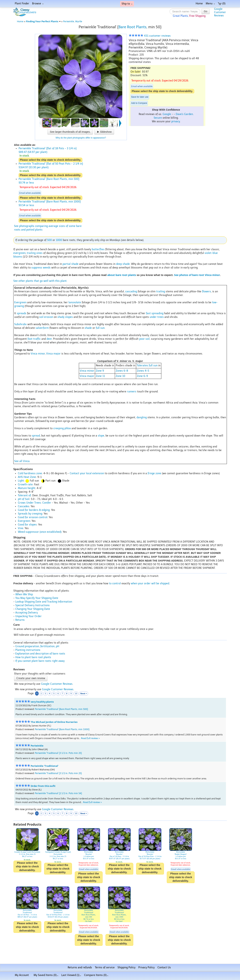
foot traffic (34, 339)
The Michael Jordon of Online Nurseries (54, 722)
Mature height (27, 488)
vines (39, 253)
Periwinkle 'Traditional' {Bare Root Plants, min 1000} (62, 729)
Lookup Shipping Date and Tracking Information (44, 602)
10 (76, 694)
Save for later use (140, 97)
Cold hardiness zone (30, 473)
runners (132, 392)
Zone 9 (100, 371)
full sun (100, 328)
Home (199, 4)
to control (115, 583)
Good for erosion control (33, 517)
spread (36, 436)
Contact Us (164, 968)
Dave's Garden (184, 114)
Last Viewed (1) (71, 975)
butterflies (98, 249)
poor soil (144, 339)
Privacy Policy (146, 968)
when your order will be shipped (150, 583)
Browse (38, 4)
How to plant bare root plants (33, 657)
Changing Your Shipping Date (33, 609)
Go (206, 11)
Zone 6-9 (142, 376)
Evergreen (20, 302)
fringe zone (154, 473)
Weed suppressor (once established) (40, 532)
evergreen (19, 253)
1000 (59, 240)
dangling (142, 417)
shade (88, 328)
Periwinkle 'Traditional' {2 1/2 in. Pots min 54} (58, 793)
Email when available (142, 86)
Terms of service (105, 968)
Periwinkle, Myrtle (73, 21)
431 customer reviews (150, 36)
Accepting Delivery (27, 613)
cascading (131, 292)
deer (49, 339)
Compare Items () (96, 975)
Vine (21, 528)
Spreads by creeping (30, 514)
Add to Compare (139, 103)
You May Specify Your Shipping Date (37, 598)
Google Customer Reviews (57, 684)
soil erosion (46, 317)
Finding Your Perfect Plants (43, 21)
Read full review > (90, 738)
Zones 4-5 (143, 371)
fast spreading (155, 313)
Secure (158, 118)
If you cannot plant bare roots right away (40, 661)
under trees (157, 317)
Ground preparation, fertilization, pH (37, 646)
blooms (18, 257)
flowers (207, 292)
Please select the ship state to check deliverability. (162, 91)
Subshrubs (20, 324)
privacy (176, 121)
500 (49, 240)
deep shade (123, 264)
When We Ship (24, 594)
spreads (22, 313)
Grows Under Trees (29, 503)
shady (61, 317)
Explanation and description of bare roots (40, 654)
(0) (222, 4)
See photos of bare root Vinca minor (197, 275)
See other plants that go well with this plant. (40, 281)
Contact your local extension (87, 473)
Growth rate (25, 485)
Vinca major (53, 354)
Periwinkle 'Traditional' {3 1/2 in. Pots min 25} (58, 753)
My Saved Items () (46, 975)
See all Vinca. (22, 461)
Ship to (127, 4)
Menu (210, 4)
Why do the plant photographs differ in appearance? (81, 138)
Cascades (24, 506)
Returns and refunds (80, 968)
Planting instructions (28, 650)
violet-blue (211, 253)
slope (101, 436)
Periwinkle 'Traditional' (45, 766)
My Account (22, 975)
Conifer (47, 503)
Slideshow (104, 132)
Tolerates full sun (147, 366)
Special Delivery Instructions (32, 605)
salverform (42, 328)
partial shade (71, 264)
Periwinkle (37, 746)
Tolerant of (24, 495)
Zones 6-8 (122, 371)
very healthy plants (42, 702)
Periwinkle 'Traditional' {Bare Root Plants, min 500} (61, 709)
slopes (69, 317)
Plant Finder (22, 4)
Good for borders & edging (34, 510)
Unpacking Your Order (28, 616)
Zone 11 (100, 376)
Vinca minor (38, 354)
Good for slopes (27, 525)
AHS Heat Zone (27, 477)
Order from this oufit (43, 786)
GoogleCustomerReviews (220, 12)
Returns (20, 620)
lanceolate (75, 302)
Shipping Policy (126, 968)
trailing (31, 253)
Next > (84, 693)
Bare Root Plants (132, 27)
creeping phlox (62, 428)
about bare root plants (122, 275)
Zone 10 (120, 376)
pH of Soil (24, 499)
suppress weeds (41, 268)
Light (21, 481)
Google (167, 114)
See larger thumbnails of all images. (70, 132)
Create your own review (31, 678)
